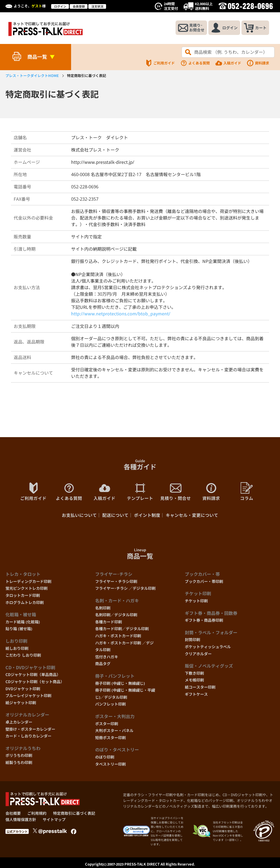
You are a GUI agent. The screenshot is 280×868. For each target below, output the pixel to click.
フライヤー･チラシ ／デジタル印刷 (125, 590)
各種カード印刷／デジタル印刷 (122, 630)
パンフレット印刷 (110, 705)
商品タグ (103, 665)
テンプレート (140, 492)
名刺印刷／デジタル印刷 (116, 616)
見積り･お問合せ (189, 28)
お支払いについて (79, 517)
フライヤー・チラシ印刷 (116, 583)
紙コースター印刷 (200, 688)
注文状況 (97, 6)
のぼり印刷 (105, 758)
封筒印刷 (192, 641)
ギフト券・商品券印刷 (204, 622)
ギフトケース (196, 695)
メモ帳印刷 (194, 681)
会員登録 (79, 6)
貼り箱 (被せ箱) (19, 630)
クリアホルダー (198, 655)
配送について (115, 517)
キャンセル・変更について (192, 517)
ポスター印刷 (107, 725)
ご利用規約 (37, 815)
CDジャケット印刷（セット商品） (35, 683)
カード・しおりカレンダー (28, 737)
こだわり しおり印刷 (23, 657)
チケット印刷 (196, 602)
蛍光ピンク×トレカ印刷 (27, 590)
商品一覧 (37, 57)
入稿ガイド (228, 63)
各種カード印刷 (109, 623)
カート (255, 28)
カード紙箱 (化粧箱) (23, 623)
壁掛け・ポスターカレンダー (30, 730)
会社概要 (13, 815)
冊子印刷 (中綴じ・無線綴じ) (120, 684)
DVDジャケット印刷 (23, 690)
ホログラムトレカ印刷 (25, 604)
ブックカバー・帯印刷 (204, 583)
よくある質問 (195, 63)
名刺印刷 (103, 609)
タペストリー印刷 (110, 765)
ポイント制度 (147, 517)
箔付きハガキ (107, 658)
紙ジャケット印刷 (21, 704)
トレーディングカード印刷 (28, 583)
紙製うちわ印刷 (19, 764)
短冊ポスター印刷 (110, 739)
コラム (247, 492)
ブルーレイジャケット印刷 (28, 697)
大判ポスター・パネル (114, 732)
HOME (32, 76)
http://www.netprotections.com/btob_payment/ (121, 315)
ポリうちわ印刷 (19, 757)
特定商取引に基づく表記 (74, 815)
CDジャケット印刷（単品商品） (33, 676)
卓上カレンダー (19, 723)
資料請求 (258, 63)
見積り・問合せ (176, 492)
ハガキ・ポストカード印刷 (118, 637)
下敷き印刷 (194, 674)
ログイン (60, 6)
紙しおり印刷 (17, 649)
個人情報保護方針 (21, 821)
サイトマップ (54, 821)
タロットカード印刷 (23, 597)
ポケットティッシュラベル (208, 648)
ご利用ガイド (160, 63)
